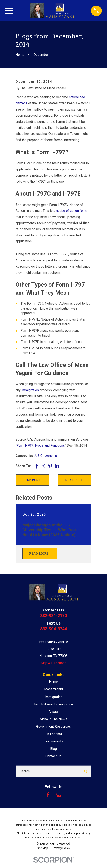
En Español (54, 734)
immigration (30, 390)
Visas (53, 712)
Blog (53, 749)
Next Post (74, 480)
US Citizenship (46, 456)
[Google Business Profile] (59, 795)
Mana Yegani (53, 689)
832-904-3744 (53, 629)
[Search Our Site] (86, 771)
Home (53, 682)
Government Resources (53, 726)
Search (25, 771)
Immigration (54, 697)
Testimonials (53, 741)
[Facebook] (48, 795)
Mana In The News (53, 719)
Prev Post (31, 480)
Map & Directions (54, 663)
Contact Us (53, 756)
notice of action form (71, 211)
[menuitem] (43, 848)
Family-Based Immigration (53, 704)
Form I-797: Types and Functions (41, 446)
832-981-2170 (53, 616)
